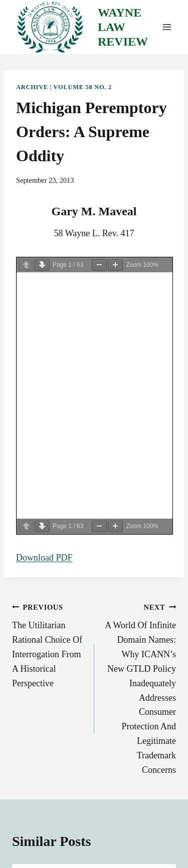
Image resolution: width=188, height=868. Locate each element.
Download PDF (44, 558)
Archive (32, 87)
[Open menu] (167, 27)
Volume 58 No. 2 (83, 87)
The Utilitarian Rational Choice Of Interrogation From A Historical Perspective (49, 644)
